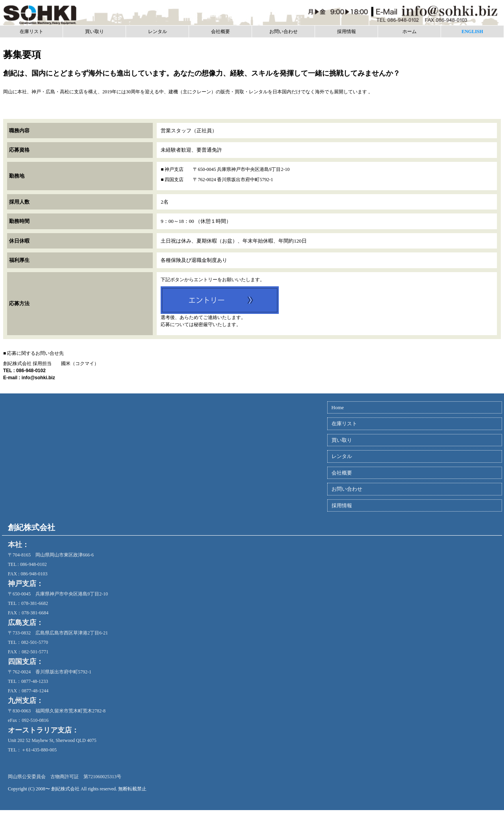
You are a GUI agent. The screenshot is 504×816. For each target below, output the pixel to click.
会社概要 (220, 32)
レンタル (157, 32)
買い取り (94, 32)
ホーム (409, 32)
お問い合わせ (283, 32)
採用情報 (346, 32)
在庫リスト (31, 32)
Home (338, 407)
